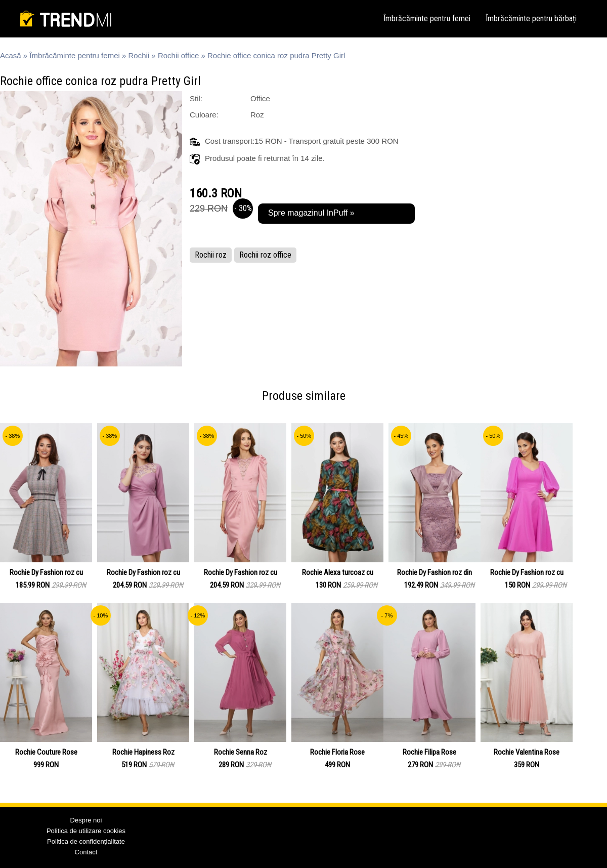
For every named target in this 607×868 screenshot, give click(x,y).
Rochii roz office (265, 255)
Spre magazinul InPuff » (311, 213)
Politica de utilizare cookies (86, 831)
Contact (86, 852)
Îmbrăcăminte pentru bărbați (531, 18)
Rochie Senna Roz (241, 752)
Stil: (196, 98)
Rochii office (178, 55)
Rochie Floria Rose (337, 752)
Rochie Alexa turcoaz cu (338, 572)
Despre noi (86, 820)
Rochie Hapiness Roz (143, 752)
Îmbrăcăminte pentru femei (427, 18)
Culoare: (204, 115)
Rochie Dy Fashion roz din (435, 572)
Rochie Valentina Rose (527, 752)
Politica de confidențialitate (86, 841)
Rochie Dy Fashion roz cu (46, 572)
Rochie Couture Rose (46, 752)
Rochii (139, 55)
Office (260, 98)
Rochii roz (211, 255)
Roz (257, 115)
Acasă (11, 55)
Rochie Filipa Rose (429, 752)
